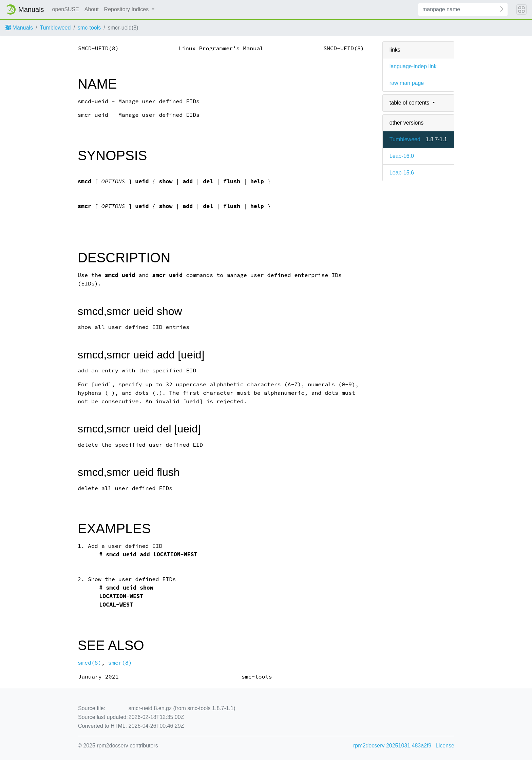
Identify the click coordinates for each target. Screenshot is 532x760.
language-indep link (413, 66)
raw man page (407, 83)
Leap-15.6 (402, 173)
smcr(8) (120, 663)
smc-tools (89, 28)
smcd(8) (90, 663)
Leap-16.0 (402, 156)
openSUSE (66, 9)
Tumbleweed (55, 28)
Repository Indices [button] (127, 9)
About (92, 9)
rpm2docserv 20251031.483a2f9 (392, 746)
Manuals (19, 28)
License (445, 746)
